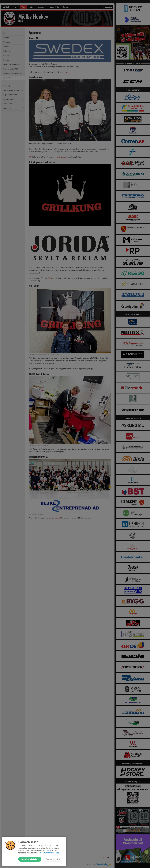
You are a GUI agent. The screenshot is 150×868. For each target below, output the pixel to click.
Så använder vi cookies (49, 853)
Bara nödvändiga (53, 859)
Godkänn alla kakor (30, 859)
